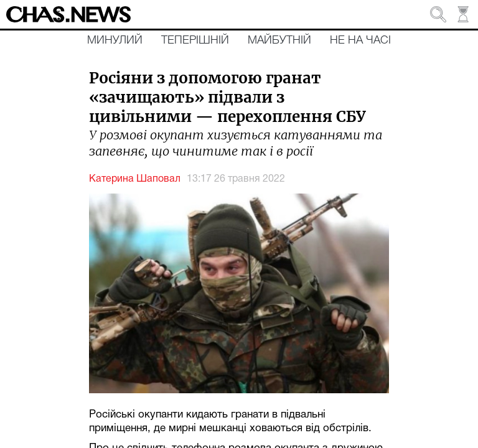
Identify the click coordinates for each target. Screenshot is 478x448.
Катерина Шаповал (135, 179)
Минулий (115, 40)
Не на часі (360, 40)
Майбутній (279, 40)
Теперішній (195, 40)
